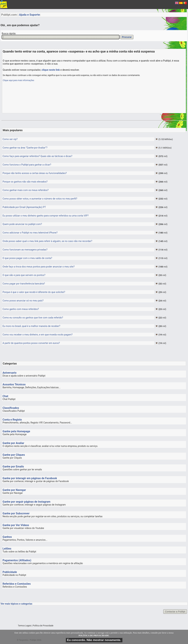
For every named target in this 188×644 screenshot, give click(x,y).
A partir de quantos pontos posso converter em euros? (31, 343)
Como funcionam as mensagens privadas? (25, 250)
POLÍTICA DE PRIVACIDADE (94, 635)
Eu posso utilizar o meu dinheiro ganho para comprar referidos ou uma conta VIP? (46, 216)
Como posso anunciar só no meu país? (23, 301)
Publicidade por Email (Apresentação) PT (24, 207)
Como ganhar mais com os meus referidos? (26, 190)
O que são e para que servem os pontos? (24, 275)
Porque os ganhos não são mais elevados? (25, 182)
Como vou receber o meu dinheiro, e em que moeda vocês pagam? (38, 335)
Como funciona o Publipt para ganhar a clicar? (27, 165)
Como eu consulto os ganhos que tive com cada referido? (33, 318)
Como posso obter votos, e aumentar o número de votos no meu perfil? (40, 199)
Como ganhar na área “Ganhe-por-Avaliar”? (25, 148)
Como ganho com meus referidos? (21, 309)
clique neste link (51, 70)
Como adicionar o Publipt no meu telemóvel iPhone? (30, 233)
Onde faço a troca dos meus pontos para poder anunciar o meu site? (39, 267)
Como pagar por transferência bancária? (24, 284)
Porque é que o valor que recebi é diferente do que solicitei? (34, 292)
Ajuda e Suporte (29, 15)
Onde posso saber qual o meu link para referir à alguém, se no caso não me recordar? (47, 241)
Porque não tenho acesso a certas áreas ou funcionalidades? (35, 173)
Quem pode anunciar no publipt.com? (22, 224)
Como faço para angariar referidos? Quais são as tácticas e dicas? (37, 156)
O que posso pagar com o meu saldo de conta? (27, 258)
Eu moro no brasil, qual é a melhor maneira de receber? (31, 326)
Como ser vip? (10, 139)
